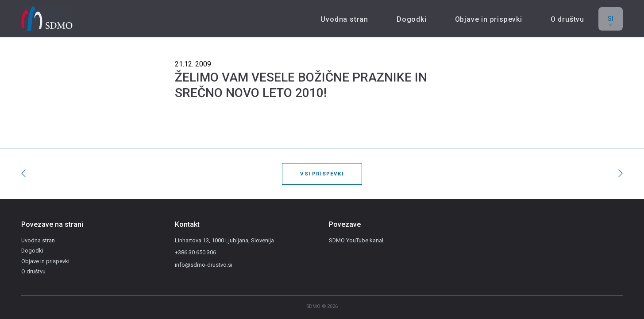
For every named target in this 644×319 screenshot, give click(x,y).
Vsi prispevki (322, 174)
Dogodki (412, 19)
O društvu (567, 19)
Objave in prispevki (489, 19)
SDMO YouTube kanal (356, 240)
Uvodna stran (344, 19)
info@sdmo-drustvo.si (204, 265)
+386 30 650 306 (195, 252)
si (611, 22)
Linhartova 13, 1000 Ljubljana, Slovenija (224, 240)
